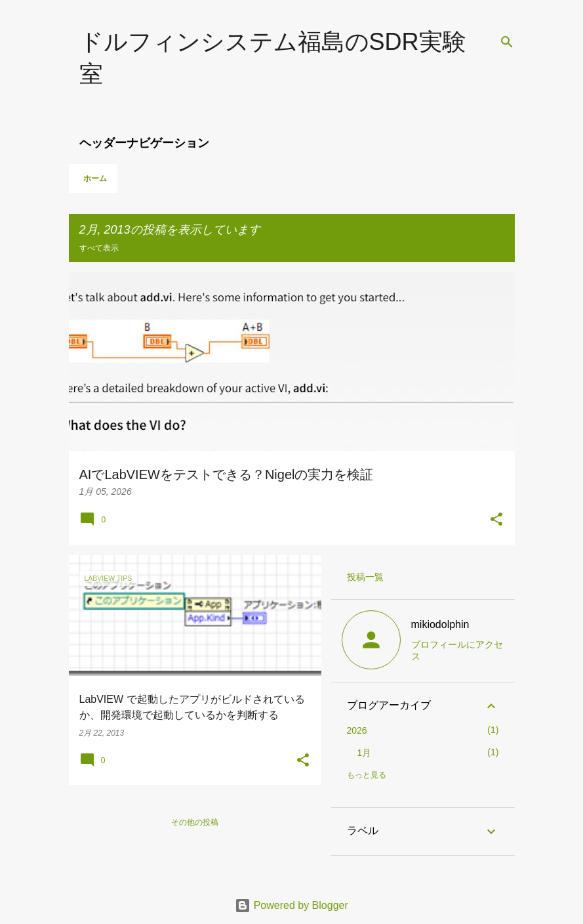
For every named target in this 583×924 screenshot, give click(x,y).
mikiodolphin (440, 624)
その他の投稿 (195, 822)
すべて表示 (99, 248)
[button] (496, 520)
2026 (357, 730)
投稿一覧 (365, 577)
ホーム (95, 178)
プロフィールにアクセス (457, 650)
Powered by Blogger (291, 905)
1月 (365, 753)
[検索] (507, 42)
